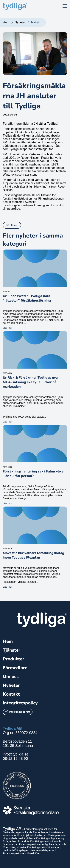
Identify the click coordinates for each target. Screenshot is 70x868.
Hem (6, 22)
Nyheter (20, 22)
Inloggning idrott (18, 712)
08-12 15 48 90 (15, 758)
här (10, 406)
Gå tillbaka (12, 225)
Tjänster (12, 650)
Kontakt (11, 694)
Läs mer (8, 328)
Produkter (14, 659)
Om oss (11, 677)
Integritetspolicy (20, 703)
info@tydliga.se (16, 754)
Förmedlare (15, 668)
